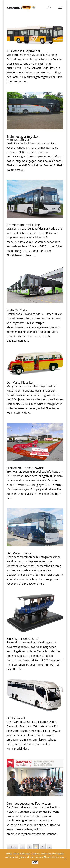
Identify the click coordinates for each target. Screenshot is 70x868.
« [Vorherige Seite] (22, 847)
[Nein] (65, 858)
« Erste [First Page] (13, 847)
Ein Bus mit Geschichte (22, 639)
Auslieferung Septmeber (24, 51)
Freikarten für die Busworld (26, 468)
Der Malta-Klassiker (20, 382)
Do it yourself (16, 718)
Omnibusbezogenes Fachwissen (29, 804)
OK (35, 862)
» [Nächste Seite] (49, 847)
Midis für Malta (17, 310)
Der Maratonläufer (20, 553)
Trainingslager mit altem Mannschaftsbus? (24, 138)
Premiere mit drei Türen (23, 225)
